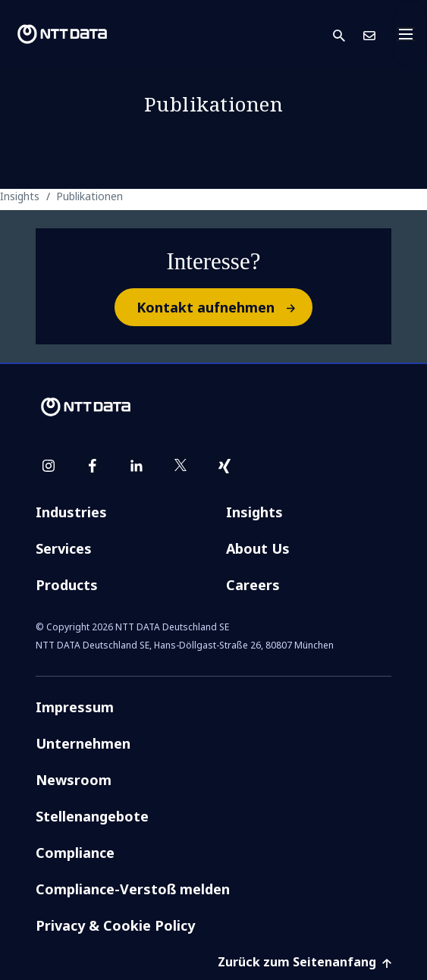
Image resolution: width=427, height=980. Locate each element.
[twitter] (181, 466)
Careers (253, 585)
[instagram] (49, 466)
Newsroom (74, 780)
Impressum (75, 707)
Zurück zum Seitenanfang (305, 962)
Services (64, 548)
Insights (254, 512)
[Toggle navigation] (410, 34)
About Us (258, 548)
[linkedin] (137, 466)
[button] (348, 35)
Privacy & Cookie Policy (115, 925)
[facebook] (93, 466)
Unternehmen (83, 743)
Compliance (75, 853)
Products (67, 585)
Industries (71, 512)
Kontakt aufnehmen (224, 307)
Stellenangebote (92, 816)
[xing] (224, 466)
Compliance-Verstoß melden (133, 889)
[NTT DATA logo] (62, 34)
